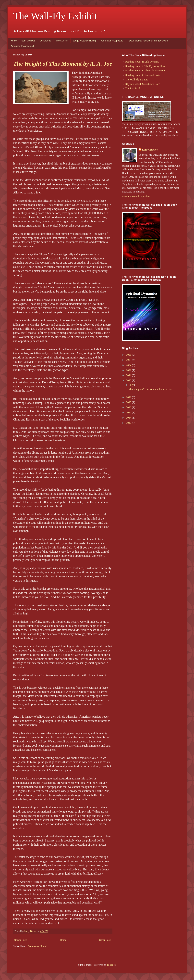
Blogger (111, 965)
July (132, 385)
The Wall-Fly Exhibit (55, 16)
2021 (129, 375)
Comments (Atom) (37, 946)
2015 (129, 413)
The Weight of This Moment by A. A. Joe (63, 64)
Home (14, 41)
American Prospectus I (113, 41)
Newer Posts (21, 940)
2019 (129, 397)
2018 (129, 402)
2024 (129, 365)
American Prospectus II (23, 46)
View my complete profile (136, 197)
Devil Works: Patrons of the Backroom (148, 41)
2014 (129, 418)
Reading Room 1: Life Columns (142, 62)
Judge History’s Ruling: (85, 41)
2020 (129, 380)
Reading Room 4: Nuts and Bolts (143, 75)
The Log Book (133, 88)
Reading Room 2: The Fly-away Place (145, 66)
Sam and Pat (28, 41)
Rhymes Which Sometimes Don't (143, 84)
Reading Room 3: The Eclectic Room (145, 70)
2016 (129, 407)
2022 (129, 370)
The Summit (62, 41)
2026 (129, 355)
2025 (129, 360)
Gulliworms (45, 41)
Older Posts (105, 940)
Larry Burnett (150, 150)
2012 (129, 423)
